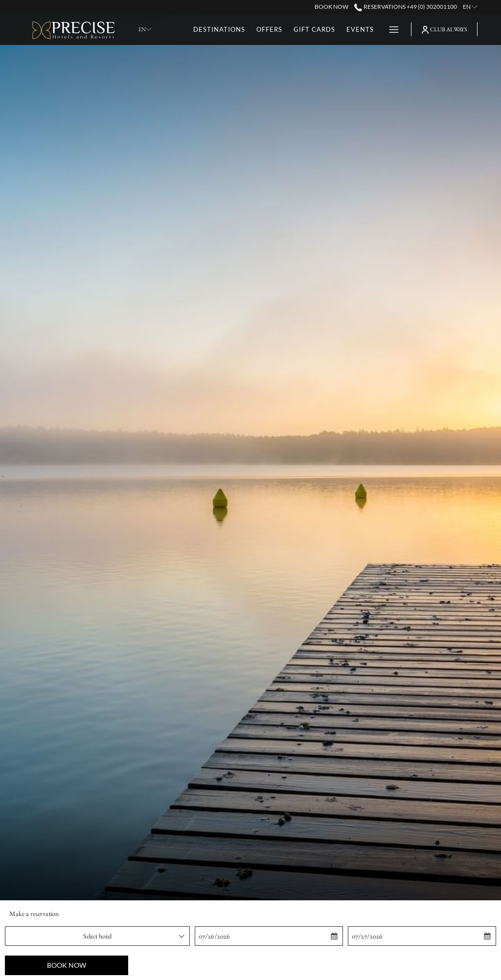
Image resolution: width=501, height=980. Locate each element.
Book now (67, 965)
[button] (244, 936)
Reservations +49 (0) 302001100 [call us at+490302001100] (405, 7)
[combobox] (97, 936)
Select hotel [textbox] (97, 936)
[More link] (390, 29)
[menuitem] (219, 29)
